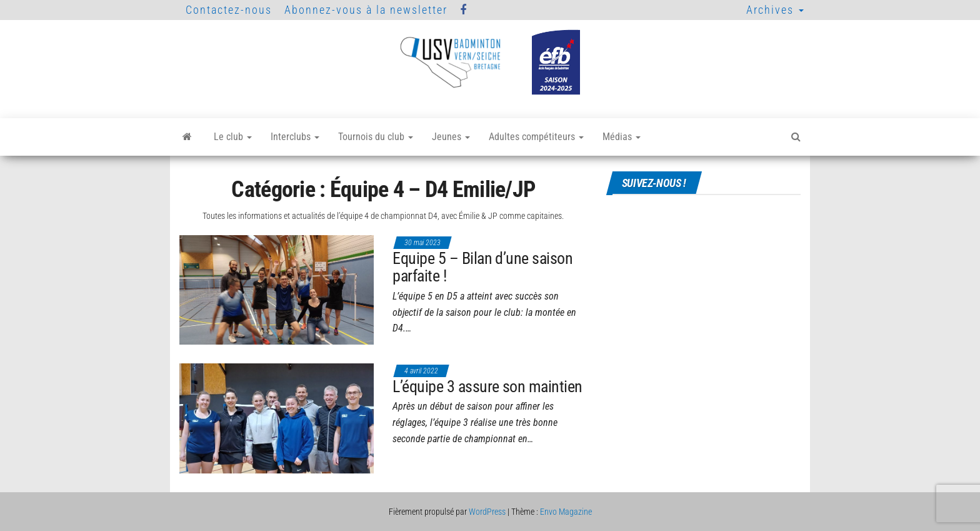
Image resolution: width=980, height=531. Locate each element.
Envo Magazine (566, 512)
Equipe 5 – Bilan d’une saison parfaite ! (482, 267)
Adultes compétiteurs (536, 137)
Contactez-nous (229, 10)
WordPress (487, 512)
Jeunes (451, 137)
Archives (775, 10)
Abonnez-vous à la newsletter (366, 10)
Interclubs (295, 137)
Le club (233, 137)
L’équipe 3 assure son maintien (487, 387)
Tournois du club (376, 137)
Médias (622, 137)
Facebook (464, 10)
